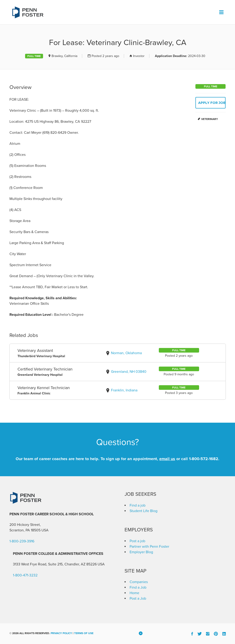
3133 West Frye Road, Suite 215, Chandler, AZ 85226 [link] (55, 564)
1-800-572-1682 (204, 459)
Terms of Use (84, 633)
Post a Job (138, 598)
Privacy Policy (61, 633)
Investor (139, 56)
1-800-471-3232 (25, 575)
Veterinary (210, 119)
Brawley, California (64, 56)
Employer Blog (141, 552)
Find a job (138, 505)
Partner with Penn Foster (149, 547)
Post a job (137, 541)
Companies (139, 582)
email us (167, 459)
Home (134, 593)
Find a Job (138, 587)
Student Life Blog (144, 511)
